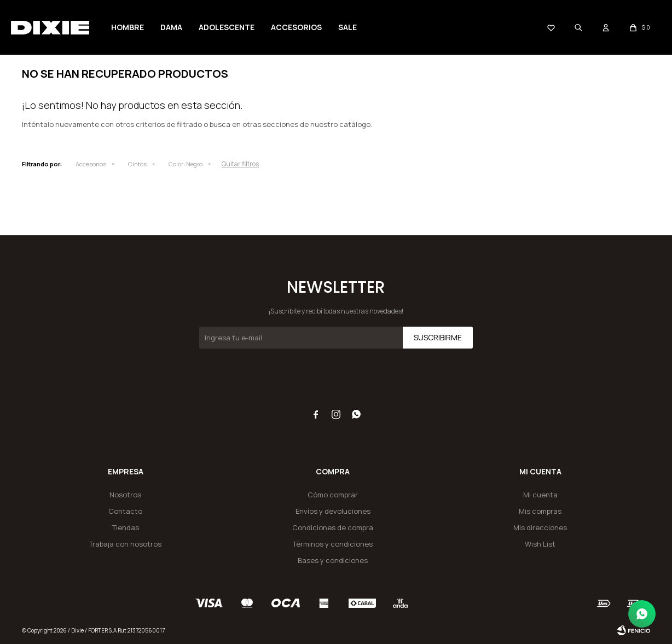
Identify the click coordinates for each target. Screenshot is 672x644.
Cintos (137, 164)
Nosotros (125, 495)
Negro (186, 164)
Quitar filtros (240, 164)
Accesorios (296, 27)
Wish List (540, 544)
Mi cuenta (540, 495)
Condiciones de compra (333, 527)
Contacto (125, 511)
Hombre (128, 27)
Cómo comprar (333, 495)
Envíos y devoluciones (333, 511)
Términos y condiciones (333, 544)
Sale (347, 27)
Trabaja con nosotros (125, 544)
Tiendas (126, 527)
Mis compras (540, 511)
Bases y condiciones (333, 560)
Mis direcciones (540, 527)
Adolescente (227, 27)
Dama (171, 27)
